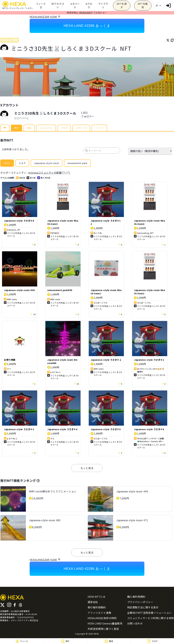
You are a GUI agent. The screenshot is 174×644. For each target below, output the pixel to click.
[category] (58, 6)
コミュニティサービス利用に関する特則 (151, 619)
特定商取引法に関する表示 (143, 608)
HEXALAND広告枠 (40, 17)
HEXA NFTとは (97, 597)
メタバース (75, 6)
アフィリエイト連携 (99, 613)
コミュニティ (50, 128)
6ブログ (89, 6)
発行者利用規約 (97, 608)
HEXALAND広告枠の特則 (102, 619)
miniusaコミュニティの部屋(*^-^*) (49, 173)
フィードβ (41, 6)
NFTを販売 (143, 6)
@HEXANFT (86, 13)
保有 (31, 128)
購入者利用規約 (136, 597)
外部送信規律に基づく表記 (103, 630)
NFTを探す (122, 6)
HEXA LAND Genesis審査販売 (105, 624)
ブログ (70, 128)
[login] (168, 6)
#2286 (54, 17)
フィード (109, 128)
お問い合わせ (135, 624)
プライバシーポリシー (140, 603)
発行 (17, 128)
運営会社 (93, 603)
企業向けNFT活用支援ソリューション (149, 613)
